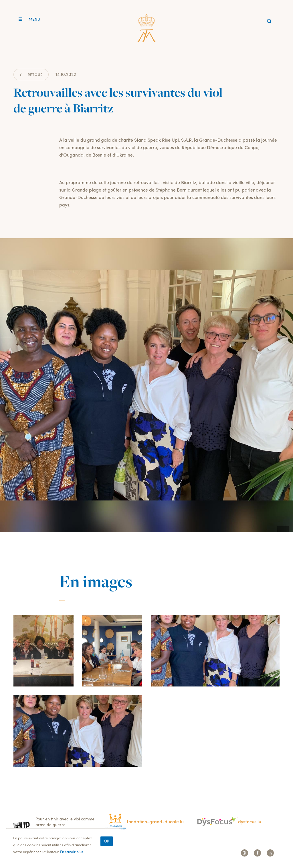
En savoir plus (72, 855)
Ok (107, 844)
